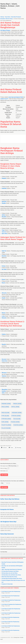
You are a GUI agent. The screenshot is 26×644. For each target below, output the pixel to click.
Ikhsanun (4, 373)
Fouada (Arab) (15, 422)
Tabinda (4, 376)
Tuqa (3, 230)
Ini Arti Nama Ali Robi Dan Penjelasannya (10, 617)
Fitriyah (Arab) (16, 416)
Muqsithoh (5, 389)
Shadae (4, 203)
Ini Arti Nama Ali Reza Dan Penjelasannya (10, 630)
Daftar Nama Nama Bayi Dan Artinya (9, 577)
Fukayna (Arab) (18, 425)
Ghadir (4, 298)
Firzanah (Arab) (17, 413)
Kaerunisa (4, 361)
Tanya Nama (8, 17)
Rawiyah (4, 202)
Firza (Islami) (5, 413)
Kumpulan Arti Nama (7, 509)
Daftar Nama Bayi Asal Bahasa (10, 499)
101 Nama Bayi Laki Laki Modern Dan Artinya (11, 575)
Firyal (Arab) (15, 407)
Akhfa (3, 215)
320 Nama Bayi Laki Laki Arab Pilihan (9, 573)
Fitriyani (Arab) (6, 419)
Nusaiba (4, 217)
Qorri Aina (5, 234)
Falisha (4, 334)
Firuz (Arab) (5, 407)
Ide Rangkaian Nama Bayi (8, 522)
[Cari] (24, 554)
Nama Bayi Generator (7, 534)
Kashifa (4, 391)
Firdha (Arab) (17, 404)
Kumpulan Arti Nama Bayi (7, 584)
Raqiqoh (4, 178)
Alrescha (4, 293)
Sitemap (2, 17)
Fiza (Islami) (17, 419)
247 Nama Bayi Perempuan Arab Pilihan (10, 571)
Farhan (4, 266)
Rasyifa (4, 344)
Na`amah (4, 269)
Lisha (3, 316)
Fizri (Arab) (5, 422)
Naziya (4, 313)
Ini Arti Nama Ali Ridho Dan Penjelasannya (11, 626)
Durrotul (4, 359)
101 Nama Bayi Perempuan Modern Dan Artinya (12, 579)
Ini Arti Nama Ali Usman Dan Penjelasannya (11, 591)
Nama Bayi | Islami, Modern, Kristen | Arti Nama (10, 6)
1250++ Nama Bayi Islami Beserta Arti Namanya (12, 569)
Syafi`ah (4, 251)
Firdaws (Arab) (6, 404)
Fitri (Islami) (5, 416)
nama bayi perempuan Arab (16, 97)
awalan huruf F (4, 99)
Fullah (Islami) (6, 428)
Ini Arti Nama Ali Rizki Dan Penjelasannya (10, 622)
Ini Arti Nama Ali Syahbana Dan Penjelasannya (11, 604)
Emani (3, 279)
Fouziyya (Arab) (6, 425)
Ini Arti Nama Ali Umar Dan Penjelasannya (10, 596)
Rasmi (3, 283)
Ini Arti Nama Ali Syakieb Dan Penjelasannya (11, 600)
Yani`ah (4, 232)
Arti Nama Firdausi (5, 30)
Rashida (4, 256)
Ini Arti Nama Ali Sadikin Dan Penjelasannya (11, 613)
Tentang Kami (16, 637)
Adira (3, 393)
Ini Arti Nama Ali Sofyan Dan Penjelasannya (11, 609)
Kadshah (4, 188)
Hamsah (4, 318)
